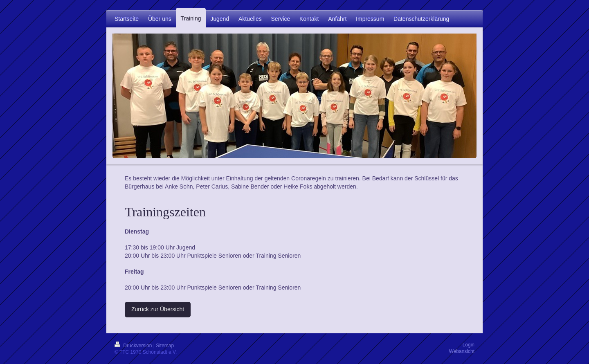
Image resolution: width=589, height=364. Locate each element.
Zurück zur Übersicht (158, 309)
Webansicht (462, 351)
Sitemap (165, 346)
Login (469, 345)
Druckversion (134, 346)
